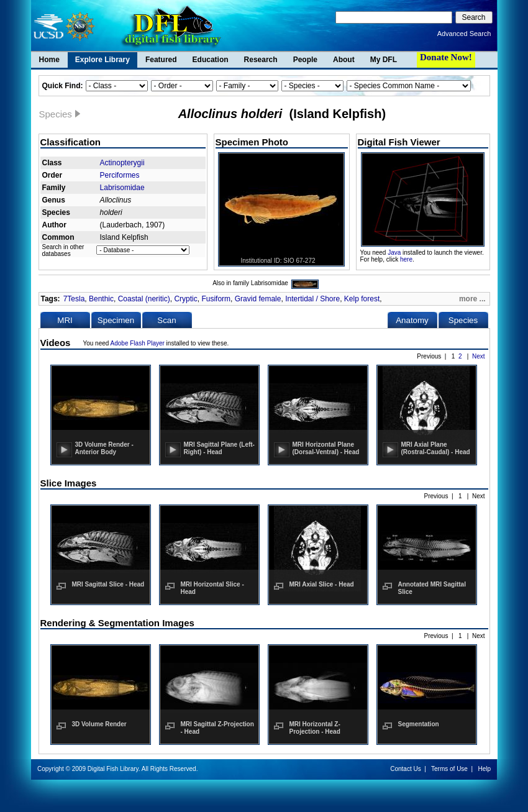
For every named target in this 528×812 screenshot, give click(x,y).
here (406, 259)
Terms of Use (449, 769)
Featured (161, 60)
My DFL (384, 60)
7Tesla (74, 299)
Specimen (116, 320)
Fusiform (216, 299)
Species (463, 320)
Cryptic (185, 299)
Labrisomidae (122, 188)
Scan (166, 320)
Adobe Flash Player (138, 343)
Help (484, 769)
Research (261, 60)
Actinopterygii (122, 163)
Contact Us (405, 769)
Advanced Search (464, 34)
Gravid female (258, 299)
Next (479, 356)
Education (211, 60)
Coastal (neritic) (144, 299)
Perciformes (120, 175)
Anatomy (412, 320)
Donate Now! (446, 57)
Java (394, 253)
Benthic (101, 299)
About (344, 60)
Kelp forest (362, 299)
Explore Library (102, 60)
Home (49, 60)
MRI (65, 320)
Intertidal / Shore (312, 299)
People (305, 60)
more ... (472, 299)
